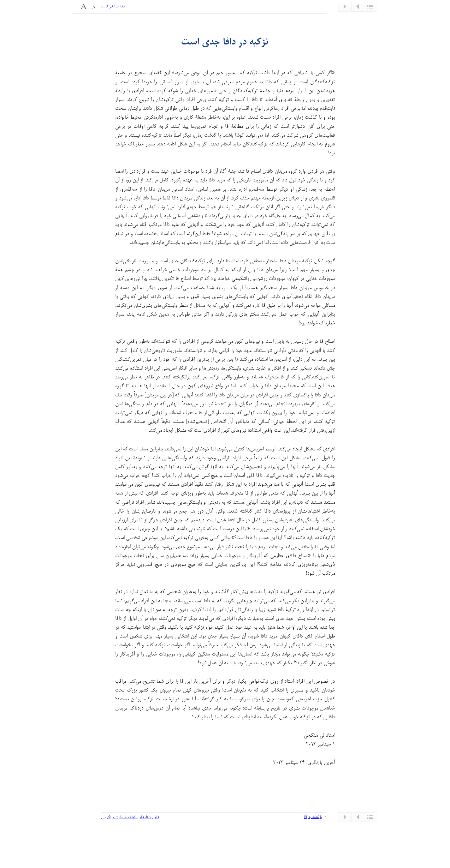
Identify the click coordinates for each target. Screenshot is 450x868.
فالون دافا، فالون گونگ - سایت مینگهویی (130, 817)
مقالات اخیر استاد (113, 7)
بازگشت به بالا (313, 817)
